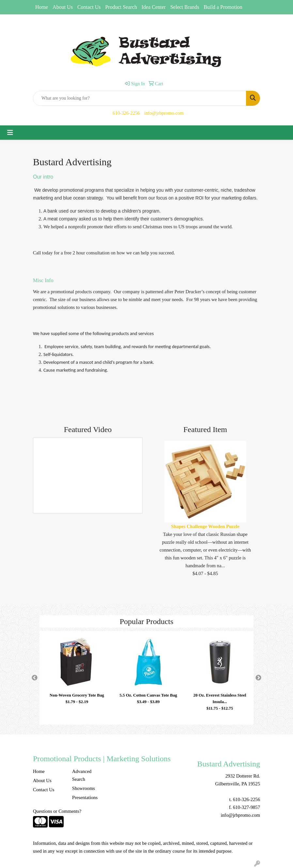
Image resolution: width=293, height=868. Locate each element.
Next (258, 678)
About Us (63, 7)
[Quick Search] (140, 98)
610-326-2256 (126, 113)
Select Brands (185, 7)
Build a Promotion (223, 7)
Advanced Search (82, 775)
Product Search (121, 7)
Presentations (85, 797)
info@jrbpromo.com (164, 113)
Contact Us (89, 7)
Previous (35, 678)
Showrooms (84, 788)
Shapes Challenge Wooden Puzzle (205, 526)
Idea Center (154, 7)
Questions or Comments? (57, 811)
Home (42, 7)
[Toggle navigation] (10, 133)
